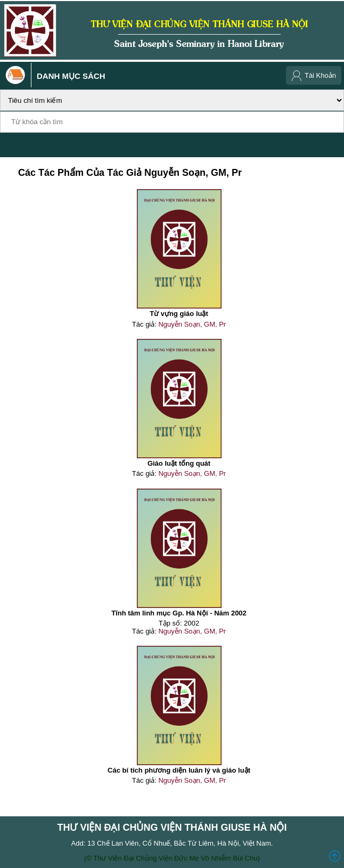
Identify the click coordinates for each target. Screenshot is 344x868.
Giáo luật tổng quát (179, 463)
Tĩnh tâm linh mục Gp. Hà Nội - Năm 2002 (179, 613)
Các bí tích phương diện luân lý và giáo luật (179, 770)
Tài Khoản (320, 75)
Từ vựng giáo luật (179, 314)
